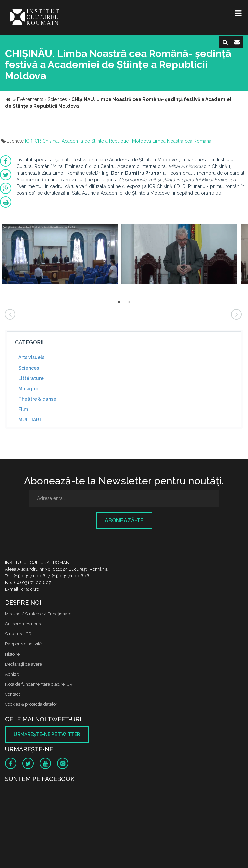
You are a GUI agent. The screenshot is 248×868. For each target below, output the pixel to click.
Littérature (31, 378)
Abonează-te (124, 520)
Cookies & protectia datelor (31, 704)
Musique (28, 389)
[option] (60, 255)
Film (23, 409)
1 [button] (119, 302)
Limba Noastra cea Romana (182, 141)
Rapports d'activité (23, 644)
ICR (29, 141)
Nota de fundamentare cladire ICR (39, 684)
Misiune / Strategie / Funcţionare (38, 614)
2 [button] (129, 302)
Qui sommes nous (23, 624)
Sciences (29, 368)
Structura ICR (18, 634)
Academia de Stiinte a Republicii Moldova (106, 141)
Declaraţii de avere (24, 664)
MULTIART (30, 420)
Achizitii (13, 674)
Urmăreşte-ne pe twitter (47, 734)
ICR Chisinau (47, 141)
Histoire (12, 654)
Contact (13, 694)
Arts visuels (31, 357)
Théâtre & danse (37, 399)
